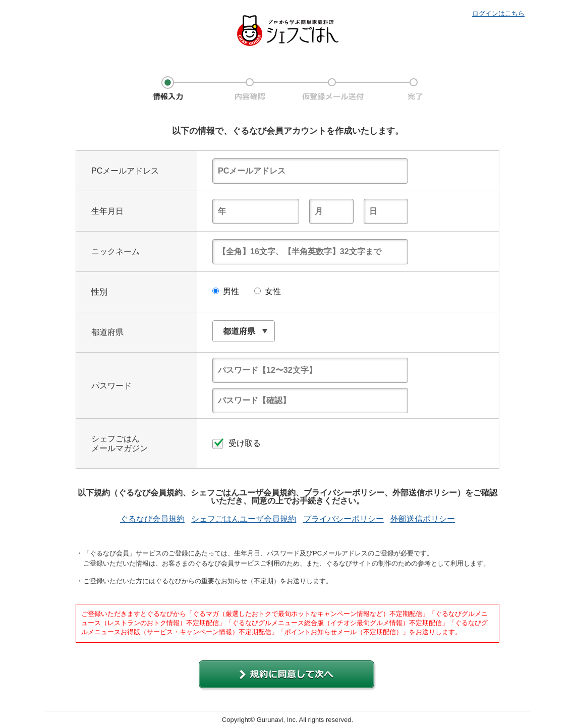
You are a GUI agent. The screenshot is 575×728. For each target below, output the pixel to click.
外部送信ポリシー (423, 519)
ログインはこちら (498, 13)
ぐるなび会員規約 (152, 519)
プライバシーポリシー (343, 519)
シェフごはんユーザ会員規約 (244, 519)
